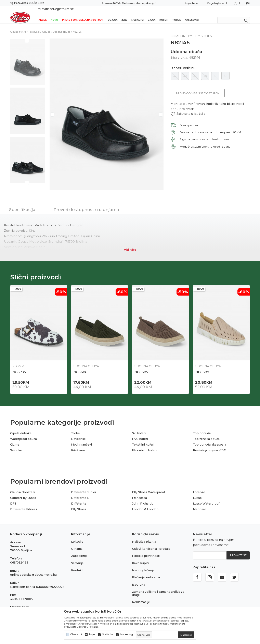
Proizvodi (34, 26)
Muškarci (138, 15)
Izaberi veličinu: (183, 63)
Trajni (92, 634)
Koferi (164, 15)
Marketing (126, 634)
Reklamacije (141, 597)
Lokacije (77, 536)
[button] (188, 109)
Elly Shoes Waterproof (148, 487)
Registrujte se (216, 3)
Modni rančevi (81, 439)
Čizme (15, 439)
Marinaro (200, 504)
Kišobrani (78, 445)
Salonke (16, 445)
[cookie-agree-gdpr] (186, 635)
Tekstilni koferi (143, 439)
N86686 (80, 367)
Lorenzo (199, 487)
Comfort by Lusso (23, 493)
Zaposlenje (79, 551)
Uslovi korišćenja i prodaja (151, 543)
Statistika (108, 634)
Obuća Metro (18, 26)
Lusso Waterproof (206, 498)
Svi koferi (139, 428)
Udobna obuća (62, 26)
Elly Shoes (79, 504)
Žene (124, 15)
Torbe (177, 15)
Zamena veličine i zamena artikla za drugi (158, 588)
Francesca (139, 493)
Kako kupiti (140, 558)
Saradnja (77, 558)
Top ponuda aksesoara (210, 439)
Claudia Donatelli (23, 487)
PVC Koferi (140, 434)
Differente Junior (84, 487)
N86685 (141, 367)
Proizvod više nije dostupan (198, 88)
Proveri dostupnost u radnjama (86, 204)
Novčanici (78, 434)
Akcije (43, 15)
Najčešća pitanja (144, 536)
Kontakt (77, 565)
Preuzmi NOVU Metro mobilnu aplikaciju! (130, 3)
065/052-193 (19, 557)
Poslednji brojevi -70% (210, 445)
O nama (77, 543)
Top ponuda (202, 428)
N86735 (19, 367)
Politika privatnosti (146, 551)
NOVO (54, 15)
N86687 (202, 367)
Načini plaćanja (143, 565)
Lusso (197, 493)
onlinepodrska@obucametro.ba (33, 569)
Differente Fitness (24, 504)
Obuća (46, 26)
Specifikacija (22, 204)
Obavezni (76, 634)
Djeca (152, 15)
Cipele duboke (21, 428)
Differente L (80, 493)
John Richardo (143, 498)
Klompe (19, 361)
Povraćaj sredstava (146, 604)
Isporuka (139, 579)
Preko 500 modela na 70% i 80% (83, 15)
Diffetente (79, 498)
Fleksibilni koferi (144, 445)
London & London (145, 504)
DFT (13, 498)
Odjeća (113, 15)
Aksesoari (192, 15)
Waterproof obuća (23, 434)
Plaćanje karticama (146, 572)
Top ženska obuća (206, 434)
